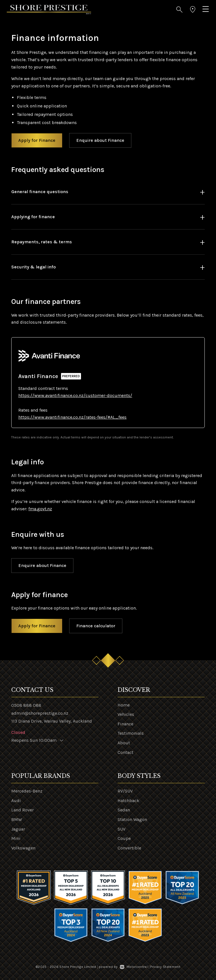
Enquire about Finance (100, 140)
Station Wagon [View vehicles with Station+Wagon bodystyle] (132, 819)
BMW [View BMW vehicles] (17, 819)
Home (124, 705)
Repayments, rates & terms (42, 242)
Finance (125, 724)
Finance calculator (96, 626)
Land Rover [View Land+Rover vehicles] (22, 810)
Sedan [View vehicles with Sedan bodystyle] (124, 810)
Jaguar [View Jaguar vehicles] (18, 829)
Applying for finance (33, 217)
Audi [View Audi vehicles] (16, 801)
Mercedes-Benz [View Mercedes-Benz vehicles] (27, 791)
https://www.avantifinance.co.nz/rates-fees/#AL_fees (72, 417)
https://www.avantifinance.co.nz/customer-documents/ (75, 395)
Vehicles (126, 714)
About (124, 743)
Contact (125, 752)
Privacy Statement (165, 967)
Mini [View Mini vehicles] (16, 838)
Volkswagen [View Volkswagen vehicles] (23, 848)
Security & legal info (33, 267)
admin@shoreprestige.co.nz (40, 713)
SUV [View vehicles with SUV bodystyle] (121, 829)
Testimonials (131, 733)
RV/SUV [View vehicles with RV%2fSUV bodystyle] (125, 791)
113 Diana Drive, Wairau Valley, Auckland (52, 721)
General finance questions (40, 192)
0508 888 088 (26, 705)
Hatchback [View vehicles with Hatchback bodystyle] (128, 801)
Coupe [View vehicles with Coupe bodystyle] (124, 838)
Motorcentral (134, 967)
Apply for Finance (37, 140)
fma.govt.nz (40, 509)
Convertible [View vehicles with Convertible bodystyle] (129, 848)
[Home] (49, 9)
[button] (179, 10)
